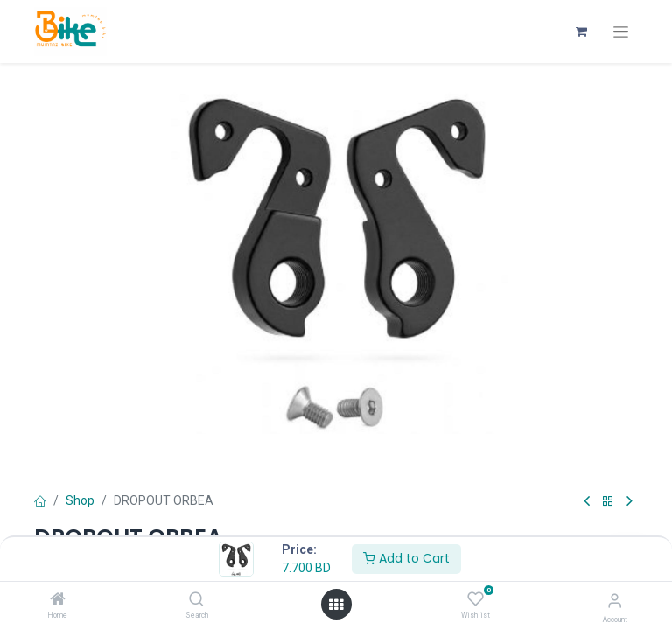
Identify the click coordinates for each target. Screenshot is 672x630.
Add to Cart (406, 558)
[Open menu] (336, 605)
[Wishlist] (476, 599)
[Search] (196, 600)
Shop (80, 500)
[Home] (58, 600)
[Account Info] (615, 601)
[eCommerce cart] (581, 31)
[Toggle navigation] (621, 32)
